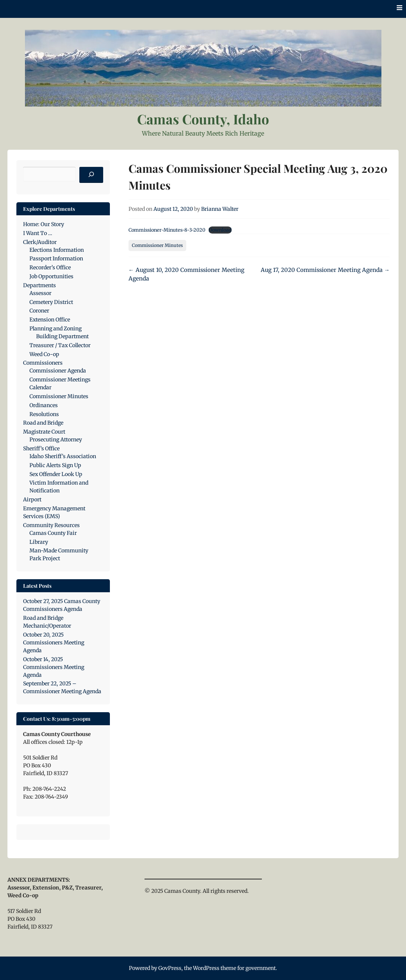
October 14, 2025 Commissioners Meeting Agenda (54, 667)
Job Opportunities (51, 276)
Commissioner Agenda (58, 371)
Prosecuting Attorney (56, 440)
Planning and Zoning (55, 329)
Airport (32, 499)
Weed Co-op (44, 354)
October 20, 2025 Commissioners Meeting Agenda (54, 643)
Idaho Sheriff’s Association (63, 456)
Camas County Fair (53, 533)
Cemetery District (51, 302)
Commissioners (43, 363)
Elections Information (57, 250)
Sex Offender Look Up (56, 474)
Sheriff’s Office (41, 448)
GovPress (170, 968)
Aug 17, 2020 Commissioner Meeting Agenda (325, 270)
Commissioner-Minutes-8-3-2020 (167, 230)
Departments (39, 285)
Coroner (39, 311)
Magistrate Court (44, 432)
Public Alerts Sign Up (55, 465)
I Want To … (38, 233)
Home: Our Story (44, 224)
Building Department (62, 336)
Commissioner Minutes (157, 245)
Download (220, 230)
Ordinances (44, 405)
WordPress (206, 968)
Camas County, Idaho (203, 119)
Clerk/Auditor (40, 242)
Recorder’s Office (50, 267)
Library (39, 542)
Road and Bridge (43, 423)
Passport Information (56, 259)
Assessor (40, 293)
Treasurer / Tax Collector (60, 345)
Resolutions (44, 414)
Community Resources (51, 525)
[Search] (91, 175)
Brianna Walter (220, 209)
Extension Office (50, 320)
